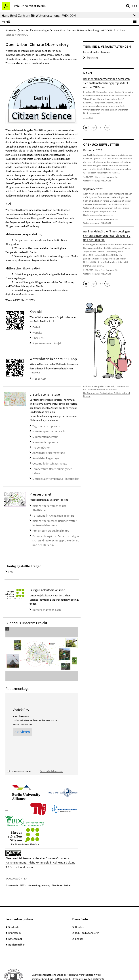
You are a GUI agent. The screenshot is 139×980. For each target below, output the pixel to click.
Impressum (14, 913)
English (79, 919)
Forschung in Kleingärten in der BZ (52, 500)
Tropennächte (40, 444)
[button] (86, 127)
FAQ (10, 554)
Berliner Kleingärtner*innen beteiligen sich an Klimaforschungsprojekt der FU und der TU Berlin (54, 523)
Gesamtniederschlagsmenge (48, 459)
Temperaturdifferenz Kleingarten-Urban (55, 464)
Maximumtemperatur (44, 439)
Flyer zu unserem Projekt (46, 342)
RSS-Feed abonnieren (87, 913)
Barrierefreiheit (17, 925)
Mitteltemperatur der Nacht (48, 429)
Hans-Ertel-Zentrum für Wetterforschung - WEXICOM (83, 30)
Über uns (37, 337)
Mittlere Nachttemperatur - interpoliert (54, 469)
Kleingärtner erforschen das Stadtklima (54, 495)
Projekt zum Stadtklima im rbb (49, 514)
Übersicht (90, 58)
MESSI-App (39, 376)
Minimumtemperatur (44, 434)
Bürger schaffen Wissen (45, 591)
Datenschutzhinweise (50, 752)
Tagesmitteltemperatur (45, 424)
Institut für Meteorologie (35, 30)
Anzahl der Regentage (45, 454)
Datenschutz (15, 919)
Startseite (11, 30)
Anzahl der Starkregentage (47, 449)
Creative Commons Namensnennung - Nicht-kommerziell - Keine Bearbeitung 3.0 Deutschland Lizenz (40, 843)
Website (37, 332)
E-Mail (36, 327)
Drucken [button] (80, 907)
